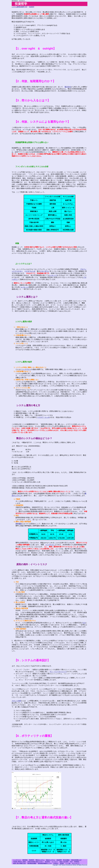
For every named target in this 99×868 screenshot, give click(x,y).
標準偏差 (19, 524)
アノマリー (55, 862)
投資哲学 (32, 7)
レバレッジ (53, 275)
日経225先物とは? (76, 860)
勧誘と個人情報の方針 (20, 863)
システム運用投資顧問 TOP (19, 7)
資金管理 (59, 860)
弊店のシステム (40, 860)
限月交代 (68, 87)
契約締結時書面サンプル (45, 863)
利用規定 (77, 862)
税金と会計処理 (64, 862)
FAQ (71, 862)
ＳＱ (84, 623)
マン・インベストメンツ (58, 672)
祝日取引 (48, 862)
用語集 (62, 863)
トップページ (17, 860)
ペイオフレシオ (30, 271)
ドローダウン (45, 271)
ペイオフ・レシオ (43, 417)
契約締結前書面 (32, 863)
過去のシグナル (51, 860)
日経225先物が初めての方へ (35, 862)
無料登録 (25, 860)
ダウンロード (76, 863)
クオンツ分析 (16, 701)
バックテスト (26, 369)
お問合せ (56, 863)
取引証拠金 (66, 860)
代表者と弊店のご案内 (20, 862)
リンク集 (68, 863)
